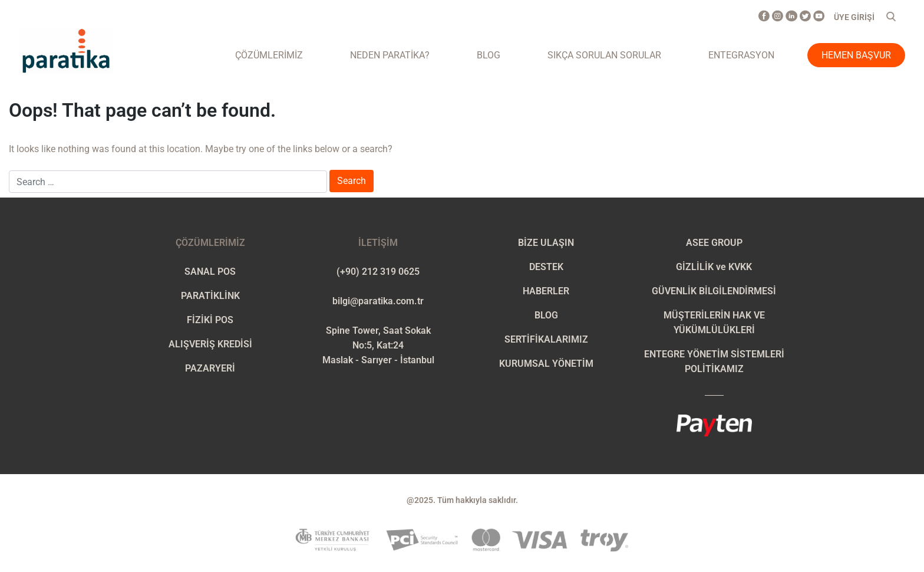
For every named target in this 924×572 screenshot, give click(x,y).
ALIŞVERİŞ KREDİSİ (210, 344)
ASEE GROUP (714, 243)
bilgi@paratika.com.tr (378, 301)
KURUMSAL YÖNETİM (546, 364)
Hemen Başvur (856, 55)
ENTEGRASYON (741, 55)
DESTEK (546, 267)
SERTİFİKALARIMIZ (546, 339)
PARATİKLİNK (210, 296)
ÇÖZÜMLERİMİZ (269, 55)
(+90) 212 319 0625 (378, 272)
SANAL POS (210, 272)
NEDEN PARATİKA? (390, 55)
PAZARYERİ (210, 368)
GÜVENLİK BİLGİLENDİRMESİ (714, 291)
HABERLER (546, 291)
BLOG (546, 315)
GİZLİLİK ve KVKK (714, 267)
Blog (489, 55)
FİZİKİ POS (210, 320)
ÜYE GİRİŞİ (854, 17)
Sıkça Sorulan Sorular (604, 55)
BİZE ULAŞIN (546, 243)
